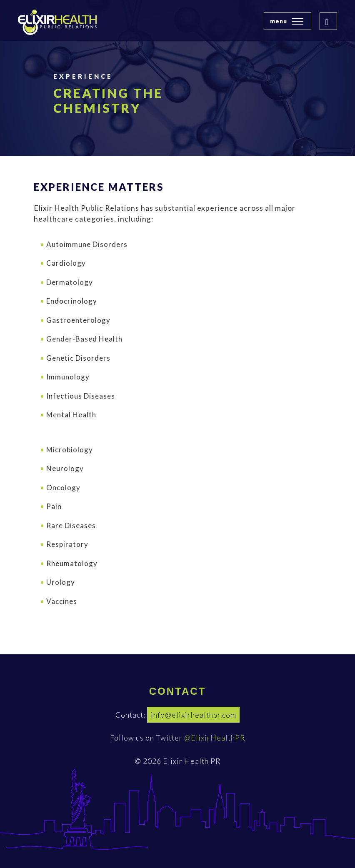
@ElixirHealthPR (215, 738)
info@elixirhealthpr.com (194, 715)
